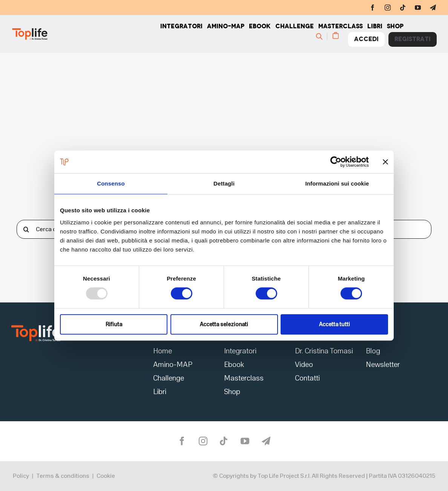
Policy (21, 476)
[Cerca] (323, 36)
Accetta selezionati (224, 324)
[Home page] (86, 34)
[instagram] (388, 8)
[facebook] (373, 8)
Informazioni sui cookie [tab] (337, 183)
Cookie (106, 476)
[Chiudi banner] (385, 162)
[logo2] (36, 328)
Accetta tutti (334, 324)
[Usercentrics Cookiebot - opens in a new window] (336, 162)
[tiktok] (403, 8)
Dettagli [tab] (224, 183)
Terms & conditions (63, 476)
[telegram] (433, 8)
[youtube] (418, 8)
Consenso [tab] (111, 183)
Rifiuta (114, 324)
